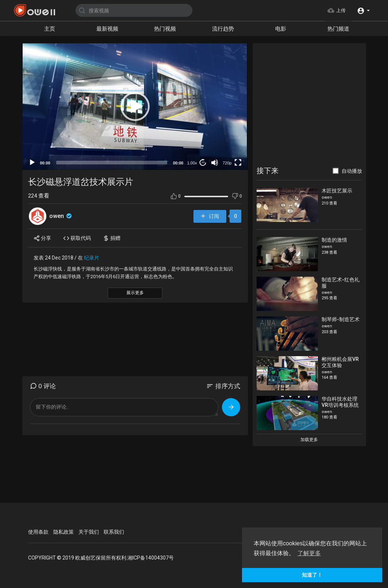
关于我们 (89, 532)
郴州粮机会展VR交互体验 (340, 362)
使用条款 (38, 532)
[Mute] (215, 163)
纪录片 (92, 258)
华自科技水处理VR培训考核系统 (340, 402)
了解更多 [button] (309, 553)
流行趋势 (223, 29)
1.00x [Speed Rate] (192, 163)
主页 (50, 29)
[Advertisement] (309, 105)
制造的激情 (334, 240)
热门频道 (338, 29)
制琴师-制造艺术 (341, 319)
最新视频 (107, 29)
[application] (135, 107)
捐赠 (112, 238)
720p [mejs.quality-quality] (227, 163)
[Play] (32, 163)
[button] (363, 10)
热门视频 (165, 29)
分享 (42, 238)
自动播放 (352, 171)
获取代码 (77, 238)
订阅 (210, 216)
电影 (281, 29)
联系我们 (114, 532)
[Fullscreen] (238, 163)
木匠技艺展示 (337, 191)
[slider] (112, 163)
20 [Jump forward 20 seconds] (203, 162)
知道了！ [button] (312, 575)
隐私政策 (64, 532)
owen (61, 216)
